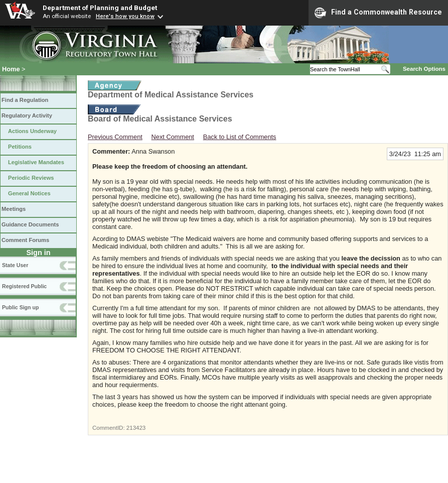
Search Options (424, 69)
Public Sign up (20, 307)
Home (11, 69)
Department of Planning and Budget (100, 8)
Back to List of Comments (240, 137)
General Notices (29, 193)
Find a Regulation (25, 100)
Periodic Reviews (31, 178)
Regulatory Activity (27, 115)
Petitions (20, 147)
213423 (136, 428)
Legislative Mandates (36, 162)
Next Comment (173, 137)
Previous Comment (115, 137)
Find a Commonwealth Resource (378, 13)
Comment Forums (25, 240)
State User (15, 265)
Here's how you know (125, 16)
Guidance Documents (30, 224)
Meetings (14, 209)
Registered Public (24, 286)
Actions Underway (32, 131)
